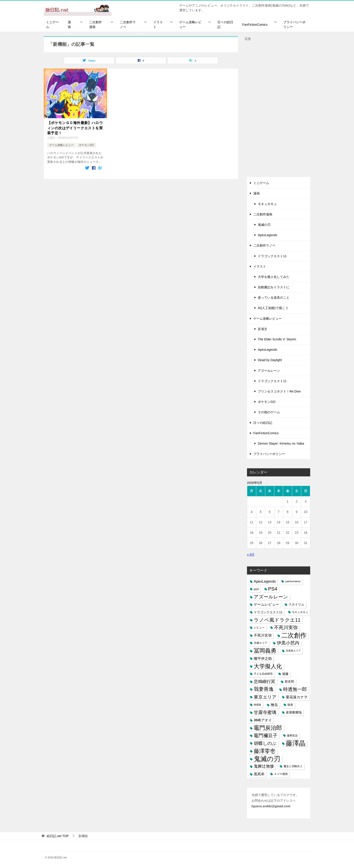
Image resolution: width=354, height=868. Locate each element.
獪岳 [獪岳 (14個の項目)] (274, 705)
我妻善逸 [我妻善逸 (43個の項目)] (264, 689)
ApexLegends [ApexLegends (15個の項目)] (265, 581)
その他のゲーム (269, 412)
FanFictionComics (255, 25)
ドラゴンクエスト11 (272, 256)
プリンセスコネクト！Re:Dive (279, 391)
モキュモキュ (267, 204)
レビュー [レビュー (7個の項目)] (259, 628)
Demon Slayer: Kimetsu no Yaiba (281, 443)
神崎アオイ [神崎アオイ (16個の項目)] (263, 720)
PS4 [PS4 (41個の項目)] (273, 589)
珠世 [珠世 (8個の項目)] (290, 705)
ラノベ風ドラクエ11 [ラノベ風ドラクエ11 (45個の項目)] (277, 620)
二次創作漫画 (95, 24)
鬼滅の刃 (264, 225)
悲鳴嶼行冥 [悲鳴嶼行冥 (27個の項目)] (264, 682)
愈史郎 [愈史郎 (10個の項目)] (289, 681)
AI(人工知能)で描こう (273, 308)
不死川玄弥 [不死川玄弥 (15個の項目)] (263, 635)
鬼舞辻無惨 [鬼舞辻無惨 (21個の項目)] (264, 766)
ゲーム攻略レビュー (190, 24)
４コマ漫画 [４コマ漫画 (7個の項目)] (281, 774)
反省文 (263, 329)
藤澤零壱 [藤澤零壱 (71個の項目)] (265, 751)
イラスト (158, 24)
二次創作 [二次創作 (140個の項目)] (294, 635)
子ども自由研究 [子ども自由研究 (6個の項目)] (263, 674)
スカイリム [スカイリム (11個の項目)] (296, 604)
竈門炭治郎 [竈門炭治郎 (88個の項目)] (268, 728)
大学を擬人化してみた (274, 277)
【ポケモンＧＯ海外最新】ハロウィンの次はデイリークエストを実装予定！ (75, 128)
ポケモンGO (86, 145)
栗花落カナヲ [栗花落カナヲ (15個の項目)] (297, 697)
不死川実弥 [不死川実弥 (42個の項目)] (286, 628)
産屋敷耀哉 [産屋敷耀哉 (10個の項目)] (294, 712)
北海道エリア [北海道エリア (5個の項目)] (293, 651)
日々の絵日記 (225, 24)
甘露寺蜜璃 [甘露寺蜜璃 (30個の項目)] (265, 712)
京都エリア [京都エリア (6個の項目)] (261, 643)
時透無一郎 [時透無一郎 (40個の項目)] (295, 689)
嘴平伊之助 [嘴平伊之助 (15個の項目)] (263, 659)
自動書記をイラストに (274, 287)
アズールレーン (269, 371)
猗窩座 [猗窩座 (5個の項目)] (257, 705)
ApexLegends (268, 235)
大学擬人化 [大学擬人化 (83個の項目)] (268, 666)
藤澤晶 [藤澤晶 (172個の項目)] (296, 743)
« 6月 (251, 554)
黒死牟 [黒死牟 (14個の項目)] (259, 774)
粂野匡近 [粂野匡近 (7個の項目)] (292, 736)
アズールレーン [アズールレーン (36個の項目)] (271, 597)
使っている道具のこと (274, 298)
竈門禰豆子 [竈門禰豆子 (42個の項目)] (266, 736)
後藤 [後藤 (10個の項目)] (285, 674)
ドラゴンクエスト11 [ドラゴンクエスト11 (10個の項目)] (268, 612)
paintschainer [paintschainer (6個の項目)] (293, 581)
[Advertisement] (279, 109)
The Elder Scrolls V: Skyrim (277, 339)
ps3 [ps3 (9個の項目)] (256, 589)
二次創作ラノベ (128, 24)
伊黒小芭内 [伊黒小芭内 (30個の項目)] (288, 643)
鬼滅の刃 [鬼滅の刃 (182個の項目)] (267, 759)
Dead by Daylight (270, 360)
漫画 (69, 24)
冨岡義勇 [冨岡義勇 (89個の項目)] (265, 651)
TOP (58, 836)
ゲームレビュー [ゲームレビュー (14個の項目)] (266, 604)
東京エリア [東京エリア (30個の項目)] (265, 697)
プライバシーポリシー (294, 24)
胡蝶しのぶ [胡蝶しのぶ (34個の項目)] (265, 743)
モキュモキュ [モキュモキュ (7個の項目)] (300, 612)
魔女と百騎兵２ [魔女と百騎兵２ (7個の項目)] (293, 766)
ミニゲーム (52, 24)
